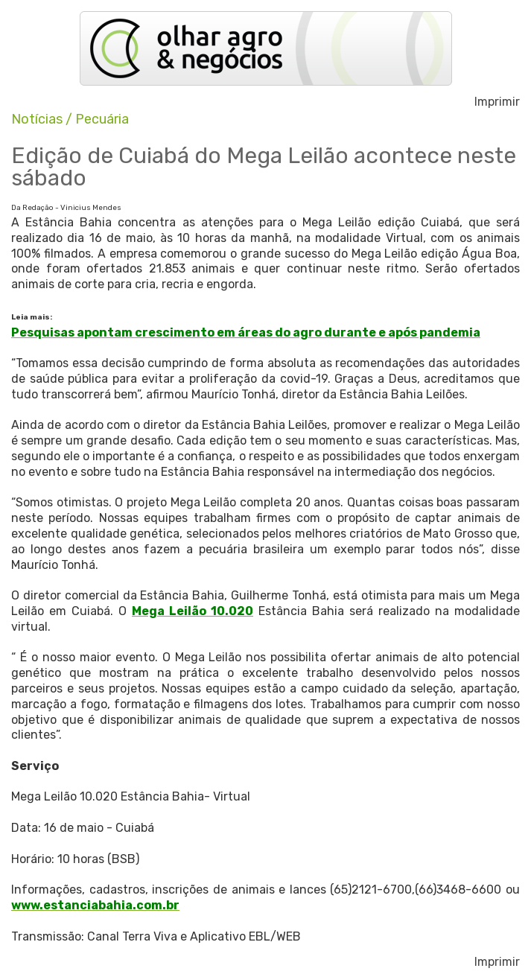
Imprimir (497, 102)
